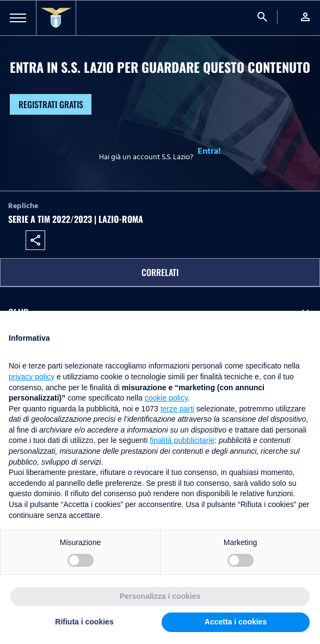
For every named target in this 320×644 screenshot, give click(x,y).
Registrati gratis (51, 104)
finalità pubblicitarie (182, 440)
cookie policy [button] (166, 398)
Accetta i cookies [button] (236, 622)
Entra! (209, 151)
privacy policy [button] (32, 377)
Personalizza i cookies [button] (160, 596)
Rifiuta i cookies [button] (84, 622)
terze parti (177, 409)
